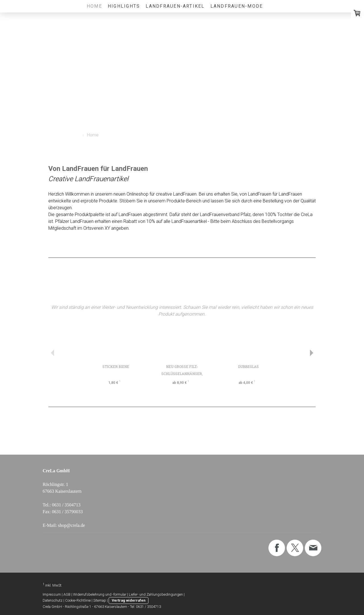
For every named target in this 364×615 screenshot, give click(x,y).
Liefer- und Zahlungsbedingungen (156, 594)
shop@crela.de (72, 525)
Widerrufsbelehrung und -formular (100, 594)
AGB (67, 594)
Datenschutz (53, 600)
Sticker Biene (116, 366)
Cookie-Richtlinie (78, 600)
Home (94, 6)
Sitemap (100, 600)
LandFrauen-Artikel (175, 6)
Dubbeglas (248, 366)
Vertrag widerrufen (129, 600)
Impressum (52, 594)
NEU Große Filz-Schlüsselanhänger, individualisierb (182, 374)
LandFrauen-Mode (237, 6)
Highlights (124, 6)
